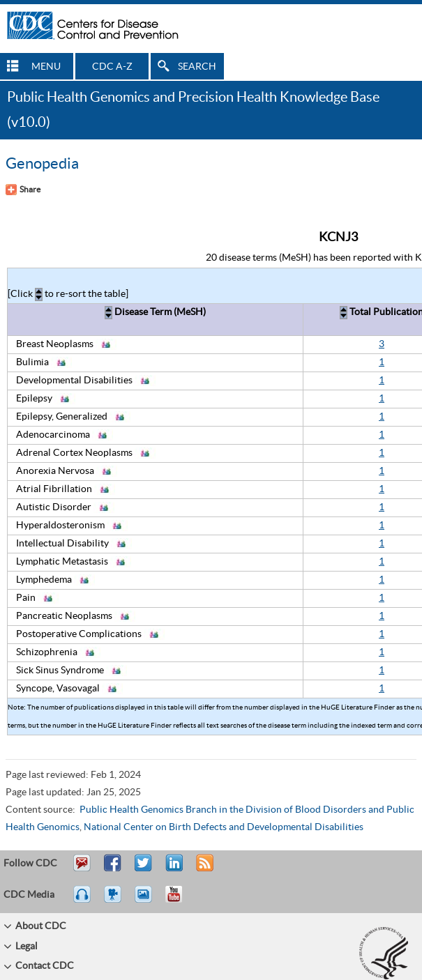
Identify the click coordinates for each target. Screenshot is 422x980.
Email (82, 869)
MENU (46, 67)
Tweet (144, 869)
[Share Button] (23, 190)
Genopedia (42, 164)
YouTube (181, 901)
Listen (83, 901)
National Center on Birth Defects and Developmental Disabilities (224, 827)
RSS (203, 869)
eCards (146, 901)
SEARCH (197, 67)
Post (172, 869)
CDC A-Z (112, 67)
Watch (114, 901)
